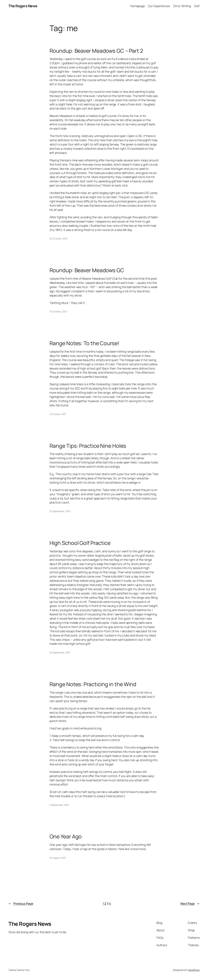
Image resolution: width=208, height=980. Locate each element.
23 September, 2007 (60, 511)
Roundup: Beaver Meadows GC (87, 270)
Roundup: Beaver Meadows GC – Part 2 (96, 51)
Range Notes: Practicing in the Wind (93, 684)
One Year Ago (66, 836)
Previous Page (21, 904)
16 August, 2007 (58, 858)
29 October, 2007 (59, 238)
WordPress (194, 970)
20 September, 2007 (60, 652)
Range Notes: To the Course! (84, 343)
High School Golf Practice (80, 543)
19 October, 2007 (58, 311)
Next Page (190, 904)
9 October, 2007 (58, 414)
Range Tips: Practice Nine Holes (88, 446)
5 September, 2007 (59, 805)
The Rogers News (23, 6)
